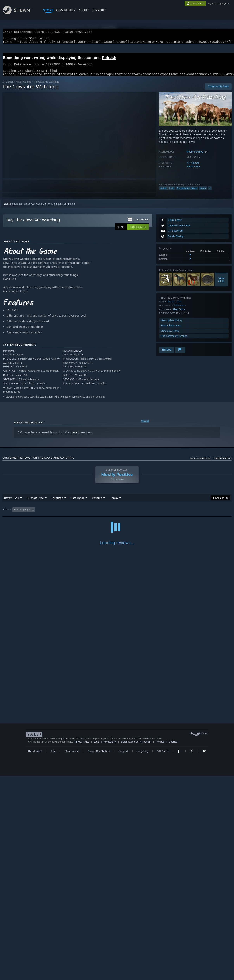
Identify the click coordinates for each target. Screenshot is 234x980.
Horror (203, 193)
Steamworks (72, 955)
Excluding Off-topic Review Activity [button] (61, 514)
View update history (172, 325)
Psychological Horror (187, 193)
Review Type (12, 502)
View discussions (170, 335)
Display (114, 502)
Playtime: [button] (91, 514)
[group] (117, 515)
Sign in (7, 208)
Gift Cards (163, 955)
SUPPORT (99, 10)
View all (145, 426)
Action (163, 193)
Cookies (173, 946)
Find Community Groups (174, 341)
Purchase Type (35, 502)
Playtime (97, 502)
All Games (8, 86)
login (210, 3)
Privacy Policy (82, 946)
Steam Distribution (99, 955)
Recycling (142, 955)
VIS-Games (193, 168)
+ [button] (210, 193)
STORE (48, 10)
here (74, 437)
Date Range (78, 502)
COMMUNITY (66, 10)
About (84, 10)
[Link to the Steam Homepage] (20, 13)
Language (57, 502)
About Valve (35, 955)
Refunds (160, 946)
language (222, 3)
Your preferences (223, 463)
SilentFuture (193, 171)
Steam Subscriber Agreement (136, 946)
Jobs (53, 955)
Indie (172, 193)
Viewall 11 (221, 284)
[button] (138, 231)
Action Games (23, 86)
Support (123, 955)
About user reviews (200, 463)
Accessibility (110, 946)
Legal (96, 946)
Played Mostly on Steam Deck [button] (119, 514)
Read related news (171, 330)
